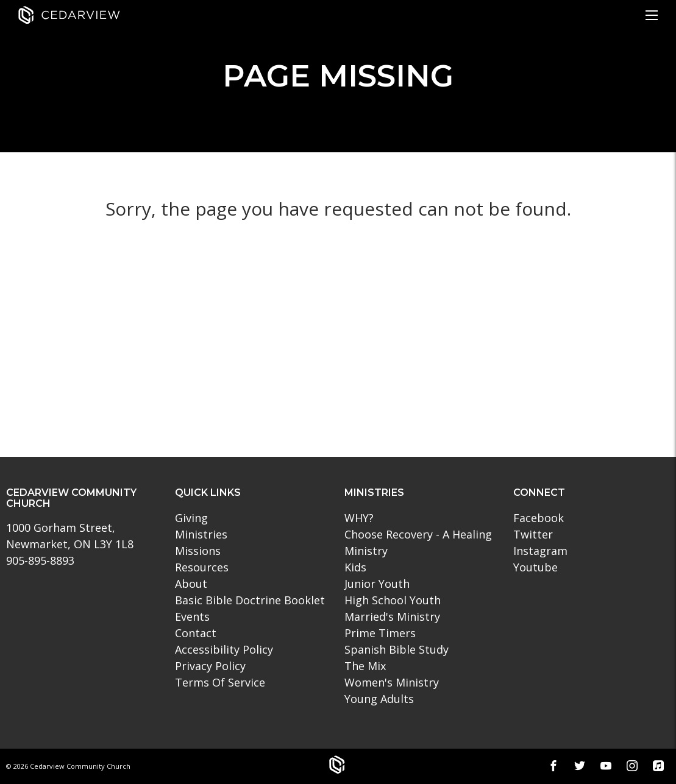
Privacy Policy (210, 666)
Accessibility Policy (224, 649)
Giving (191, 518)
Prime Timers (380, 633)
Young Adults (379, 699)
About (191, 584)
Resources (202, 567)
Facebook (539, 518)
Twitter (533, 534)
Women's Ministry (392, 682)
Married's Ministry (392, 616)
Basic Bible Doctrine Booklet (250, 600)
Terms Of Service (220, 682)
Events (192, 616)
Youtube (535, 567)
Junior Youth (377, 584)
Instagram (540, 551)
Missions (198, 551)
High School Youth (393, 600)
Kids (355, 567)
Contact (196, 633)
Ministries (201, 534)
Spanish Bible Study (397, 649)
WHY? (359, 518)
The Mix (365, 666)
